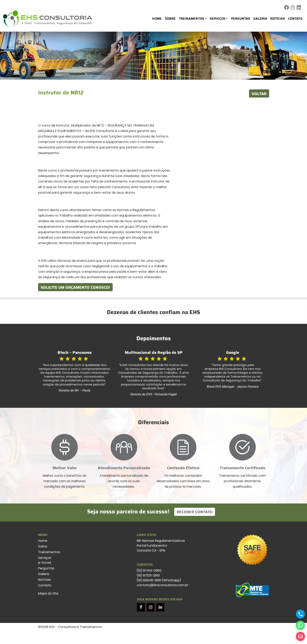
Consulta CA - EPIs (151, 550)
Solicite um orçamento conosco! (75, 287)
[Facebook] (141, 607)
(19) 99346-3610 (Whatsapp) (159, 580)
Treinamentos (191, 19)
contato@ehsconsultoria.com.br (163, 585)
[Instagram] (151, 607)
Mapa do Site (48, 593)
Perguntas (241, 19)
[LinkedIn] (160, 607)
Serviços (218, 19)
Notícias (278, 19)
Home (157, 19)
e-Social (44, 563)
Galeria (260, 19)
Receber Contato (195, 512)
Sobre (170, 19)
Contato (295, 19)
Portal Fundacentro (152, 546)
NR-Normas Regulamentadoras (161, 541)
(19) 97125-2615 (148, 575)
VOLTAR (259, 94)
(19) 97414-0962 (149, 570)
